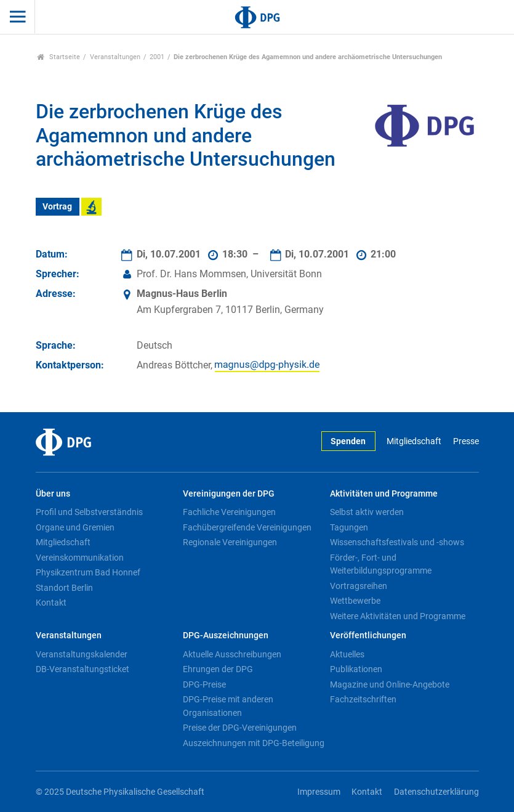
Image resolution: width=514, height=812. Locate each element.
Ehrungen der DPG (218, 669)
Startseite (59, 57)
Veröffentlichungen (368, 635)
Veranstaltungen (115, 57)
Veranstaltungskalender (82, 654)
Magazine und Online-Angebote (390, 684)
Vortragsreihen (359, 586)
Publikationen (356, 669)
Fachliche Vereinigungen (229, 512)
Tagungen (349, 527)
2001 (157, 57)
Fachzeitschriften (363, 699)
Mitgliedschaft (414, 441)
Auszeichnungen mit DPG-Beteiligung (254, 743)
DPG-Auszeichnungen (226, 635)
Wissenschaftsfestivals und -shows (397, 542)
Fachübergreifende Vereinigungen (247, 527)
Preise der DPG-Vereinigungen (240, 728)
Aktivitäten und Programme (384, 494)
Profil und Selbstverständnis (89, 512)
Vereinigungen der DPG (229, 494)
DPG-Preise (204, 684)
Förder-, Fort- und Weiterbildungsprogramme (381, 564)
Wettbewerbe (355, 601)
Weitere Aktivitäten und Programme (398, 616)
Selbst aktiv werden (367, 512)
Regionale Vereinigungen (230, 542)
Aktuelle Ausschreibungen (232, 654)
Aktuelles (347, 654)
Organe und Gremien (75, 527)
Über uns (53, 494)
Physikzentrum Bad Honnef (88, 572)
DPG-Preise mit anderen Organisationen (228, 706)
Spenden (348, 441)
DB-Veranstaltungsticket (82, 669)
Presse (466, 441)
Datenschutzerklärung (436, 792)
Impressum (319, 792)
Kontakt (51, 603)
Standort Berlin (64, 588)
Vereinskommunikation (80, 558)
